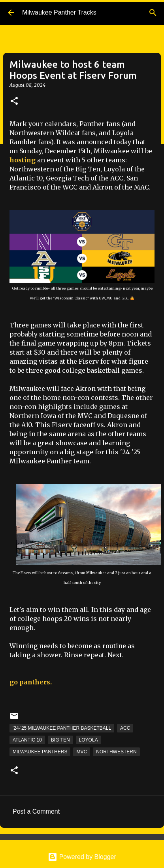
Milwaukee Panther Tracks (59, 12)
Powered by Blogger (82, 857)
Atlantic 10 (27, 740)
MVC (82, 752)
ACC (125, 728)
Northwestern (116, 752)
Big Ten (60, 740)
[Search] (153, 13)
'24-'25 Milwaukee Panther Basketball (62, 728)
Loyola (89, 740)
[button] (14, 101)
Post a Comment (36, 811)
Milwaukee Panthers (40, 752)
